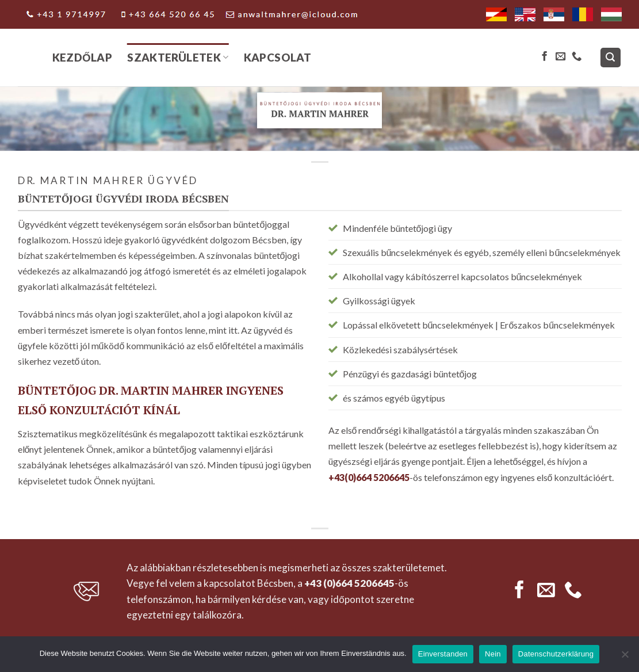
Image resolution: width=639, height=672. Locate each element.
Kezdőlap (83, 57)
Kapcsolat (278, 57)
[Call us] (577, 57)
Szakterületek (178, 57)
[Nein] (625, 658)
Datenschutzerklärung (556, 654)
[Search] (611, 58)
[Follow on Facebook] (544, 57)
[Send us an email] (560, 57)
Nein (493, 654)
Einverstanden (443, 654)
